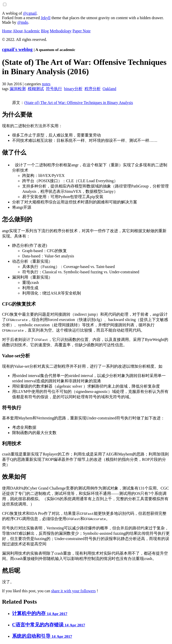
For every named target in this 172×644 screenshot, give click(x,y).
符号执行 (54, 89)
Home (7, 31)
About (18, 31)
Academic (32, 31)
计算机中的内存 (40, 613)
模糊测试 (36, 89)
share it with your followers (74, 591)
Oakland (109, 89)
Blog (45, 31)
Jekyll (46, 18)
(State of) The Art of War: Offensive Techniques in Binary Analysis (79, 103)
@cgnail (30, 13)
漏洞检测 (18, 89)
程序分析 (93, 89)
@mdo (23, 22)
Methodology (61, 31)
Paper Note (82, 31)
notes (46, 84)
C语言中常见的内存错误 (49, 625)
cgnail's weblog (17, 49)
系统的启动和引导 (42, 636)
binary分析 (73, 89)
